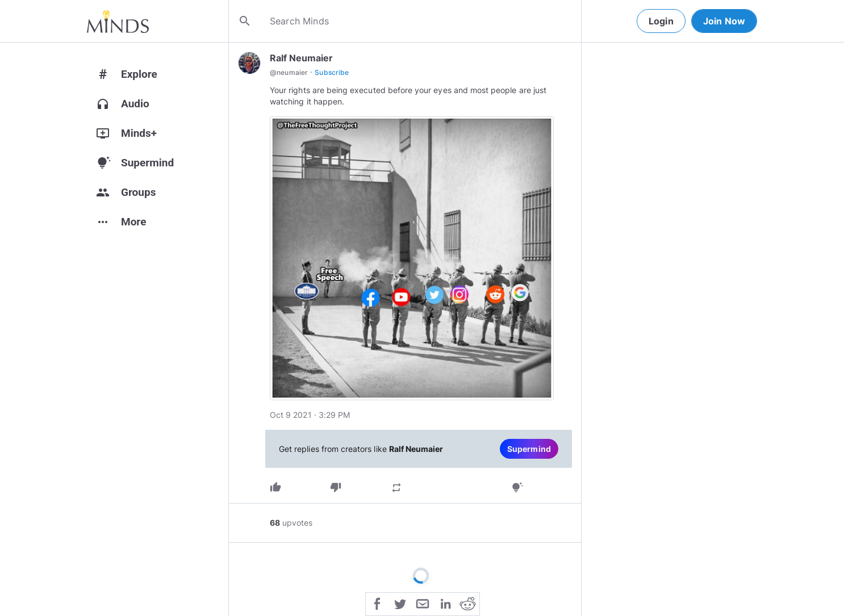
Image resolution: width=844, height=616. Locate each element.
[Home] (118, 21)
